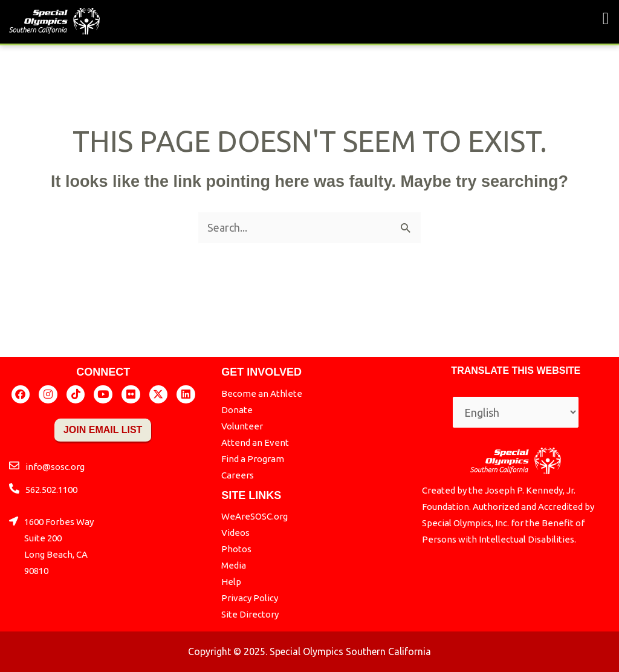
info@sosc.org (55, 467)
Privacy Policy (250, 598)
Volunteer (242, 426)
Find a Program (253, 459)
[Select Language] (516, 412)
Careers (238, 475)
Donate (237, 410)
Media (234, 565)
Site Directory (250, 614)
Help (231, 582)
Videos (235, 533)
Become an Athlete (262, 393)
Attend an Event (255, 442)
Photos (236, 549)
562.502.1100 (51, 490)
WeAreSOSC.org (254, 516)
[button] (606, 19)
